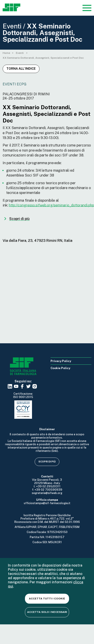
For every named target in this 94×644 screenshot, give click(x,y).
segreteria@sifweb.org (47, 493)
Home (6, 53)
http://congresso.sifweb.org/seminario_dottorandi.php (51, 205)
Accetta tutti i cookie (47, 599)
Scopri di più (47, 462)
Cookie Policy (60, 368)
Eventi (20, 53)
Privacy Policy (61, 361)
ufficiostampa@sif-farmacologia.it (47, 503)
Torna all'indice (21, 69)
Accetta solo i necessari (47, 612)
